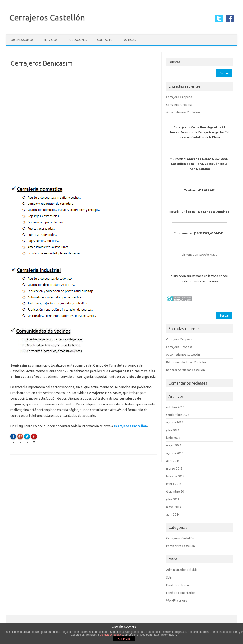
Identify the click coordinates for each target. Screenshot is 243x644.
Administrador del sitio (182, 570)
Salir (169, 577)
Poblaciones (77, 40)
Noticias (129, 40)
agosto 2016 (175, 453)
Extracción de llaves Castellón (186, 362)
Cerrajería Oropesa (179, 105)
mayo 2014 (174, 507)
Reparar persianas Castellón (185, 370)
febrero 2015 (175, 476)
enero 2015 (174, 484)
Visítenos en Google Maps (199, 254)
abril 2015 (173, 461)
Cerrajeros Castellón (47, 17)
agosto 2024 (175, 422)
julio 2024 (173, 430)
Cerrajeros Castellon (130, 426)
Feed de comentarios (181, 593)
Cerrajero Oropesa (179, 97)
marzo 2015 (174, 468)
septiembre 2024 (178, 415)
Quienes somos (22, 40)
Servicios (51, 40)
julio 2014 (173, 499)
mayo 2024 (174, 445)
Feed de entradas (178, 585)
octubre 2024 (175, 407)
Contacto (105, 40)
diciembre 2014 (177, 491)
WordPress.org (177, 600)
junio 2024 (173, 438)
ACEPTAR (124, 639)
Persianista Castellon (180, 546)
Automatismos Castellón (183, 112)
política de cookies (111, 635)
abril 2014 (173, 514)
